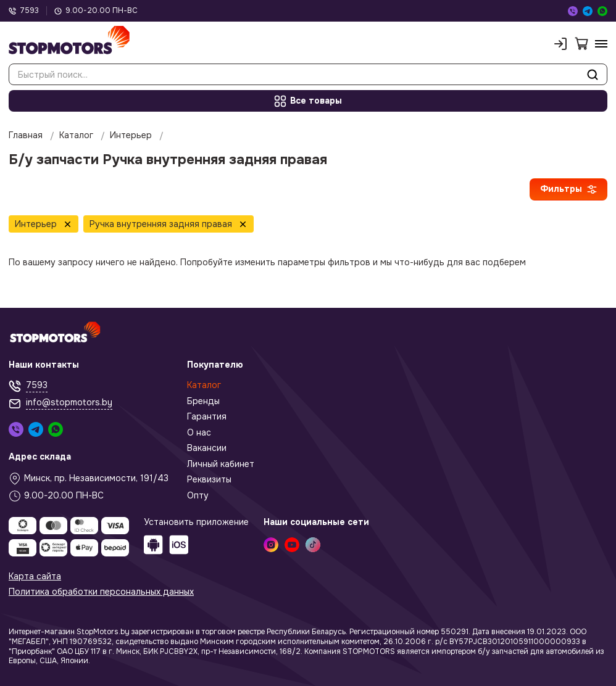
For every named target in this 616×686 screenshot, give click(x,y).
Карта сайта (35, 576)
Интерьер (131, 135)
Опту (198, 496)
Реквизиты (209, 480)
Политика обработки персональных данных (101, 592)
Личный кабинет (221, 464)
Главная (26, 135)
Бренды (203, 401)
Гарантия (207, 417)
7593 (24, 11)
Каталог (76, 135)
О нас (199, 433)
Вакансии (207, 448)
